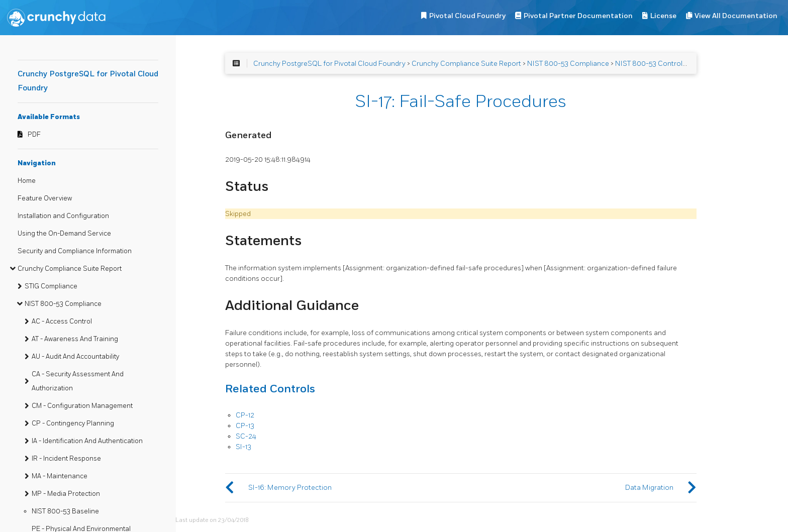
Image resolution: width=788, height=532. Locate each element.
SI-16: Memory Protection (290, 488)
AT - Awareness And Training (75, 339)
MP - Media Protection (66, 494)
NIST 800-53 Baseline (65, 511)
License (663, 16)
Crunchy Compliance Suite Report (70, 269)
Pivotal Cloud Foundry (467, 16)
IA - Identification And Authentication (87, 441)
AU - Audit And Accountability (75, 357)
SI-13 (243, 447)
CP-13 (245, 426)
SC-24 (246, 436)
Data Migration (649, 488)
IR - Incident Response (66, 459)
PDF (34, 135)
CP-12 (245, 415)
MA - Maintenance (60, 476)
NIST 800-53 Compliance (63, 304)
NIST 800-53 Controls (651, 64)
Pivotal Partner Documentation (578, 16)
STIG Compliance (51, 286)
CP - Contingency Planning (73, 423)
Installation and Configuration (63, 216)
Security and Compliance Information (75, 251)
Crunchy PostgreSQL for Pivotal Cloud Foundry (329, 64)
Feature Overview (45, 198)
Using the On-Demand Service (64, 234)
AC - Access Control (62, 322)
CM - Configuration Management (82, 406)
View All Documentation (736, 16)
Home (27, 181)
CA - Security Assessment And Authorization (78, 381)
